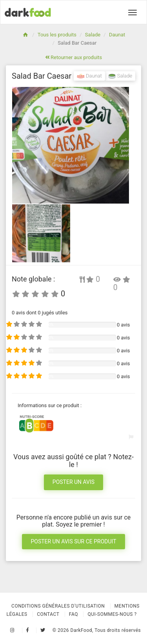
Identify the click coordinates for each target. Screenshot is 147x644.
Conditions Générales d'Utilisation (58, 606)
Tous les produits (57, 35)
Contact (48, 614)
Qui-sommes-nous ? (112, 614)
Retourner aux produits (73, 57)
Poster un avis (73, 482)
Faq (73, 614)
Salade (93, 35)
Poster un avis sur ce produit (73, 541)
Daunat (117, 35)
